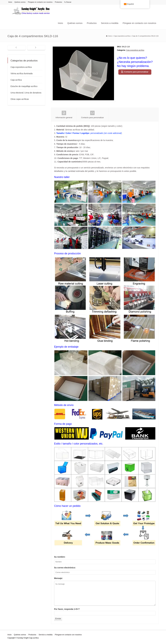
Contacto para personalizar (136, 72)
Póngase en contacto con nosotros (40, 2)
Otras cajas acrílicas (20, 99)
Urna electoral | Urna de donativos (26, 93)
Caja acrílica (16, 80)
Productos (58, 2)
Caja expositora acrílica (135, 50)
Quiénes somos (20, 2)
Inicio (10, 2)
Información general (64, 115)
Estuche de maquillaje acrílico (24, 86)
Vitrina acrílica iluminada (22, 73)
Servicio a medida (110, 23)
